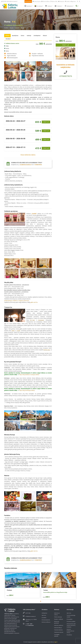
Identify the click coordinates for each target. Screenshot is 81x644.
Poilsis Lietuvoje (58, 617)
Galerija (29, 36)
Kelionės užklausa (46, 1)
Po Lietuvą (38, 6)
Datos (23, 36)
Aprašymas (15, 36)
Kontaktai (67, 1)
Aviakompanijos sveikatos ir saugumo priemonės (17, 301)
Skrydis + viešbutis (15, 28)
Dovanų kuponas (37, 1)
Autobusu (28, 6)
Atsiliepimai (61, 1)
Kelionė (7, 36)
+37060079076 (38, 165)
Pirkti (46, 122)
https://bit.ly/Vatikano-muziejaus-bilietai (29, 375)
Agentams (73, 1)
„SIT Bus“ (32, 320)
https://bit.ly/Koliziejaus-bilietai (27, 390)
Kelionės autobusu (59, 625)
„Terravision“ (41, 320)
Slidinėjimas (69, 6)
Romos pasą (47, 350)
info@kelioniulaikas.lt (12, 1)
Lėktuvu (48, 6)
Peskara (9, 590)
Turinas (45, 590)
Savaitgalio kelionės (57, 635)
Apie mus (44, 615)
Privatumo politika (71, 621)
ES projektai (70, 619)
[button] (41, 601)
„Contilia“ (34, 214)
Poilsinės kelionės (58, 630)
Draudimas (69, 635)
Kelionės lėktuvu (58, 628)
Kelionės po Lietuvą (57, 614)
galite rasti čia (34, 302)
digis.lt (56, 642)
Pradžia (6, 28)
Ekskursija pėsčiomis (57, 622)
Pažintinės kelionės (59, 632)
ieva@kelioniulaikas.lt (26, 165)
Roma (7, 49)
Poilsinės (58, 6)
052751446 (4, 1)
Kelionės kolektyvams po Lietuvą (70, 631)
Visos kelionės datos (28, 155)
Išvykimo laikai (54, 1)
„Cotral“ (18, 331)
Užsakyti (8, 39)
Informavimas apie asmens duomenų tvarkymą (71, 625)
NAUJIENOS (28, 1)
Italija (7, 46)
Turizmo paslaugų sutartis (71, 616)
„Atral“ (13, 331)
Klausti (45, 36)
